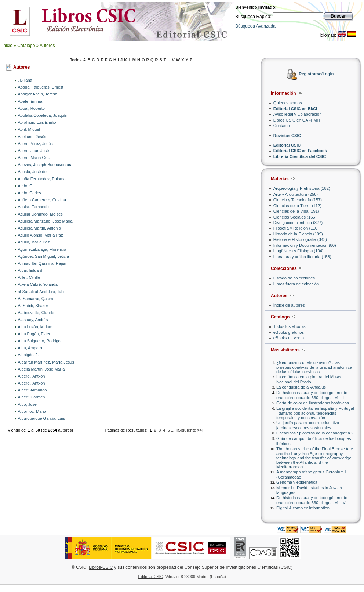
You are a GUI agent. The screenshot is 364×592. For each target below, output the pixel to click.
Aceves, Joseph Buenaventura (45, 165)
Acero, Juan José (34, 151)
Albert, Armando (32, 390)
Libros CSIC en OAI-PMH (297, 120)
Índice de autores (289, 305)
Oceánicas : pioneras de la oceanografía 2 (315, 433)
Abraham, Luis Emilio (37, 122)
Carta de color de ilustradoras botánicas (313, 403)
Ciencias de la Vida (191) (296, 211)
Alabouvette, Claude (36, 313)
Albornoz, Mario (32, 411)
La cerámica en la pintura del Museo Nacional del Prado (309, 379)
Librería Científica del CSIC (300, 156)
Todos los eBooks (290, 326)
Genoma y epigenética (297, 482)
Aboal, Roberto (31, 108)
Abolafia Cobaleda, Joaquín (43, 115)
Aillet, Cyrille (29, 277)
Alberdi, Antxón (32, 376)
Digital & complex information (303, 508)
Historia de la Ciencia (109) (298, 234)
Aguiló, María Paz (34, 242)
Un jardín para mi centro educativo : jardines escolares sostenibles (309, 425)
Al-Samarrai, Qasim (36, 299)
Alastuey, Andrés (33, 320)
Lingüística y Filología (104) (299, 251)
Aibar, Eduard (30, 270)
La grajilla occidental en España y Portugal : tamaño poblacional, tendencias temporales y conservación (315, 413)
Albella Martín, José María (41, 369)
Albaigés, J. (28, 355)
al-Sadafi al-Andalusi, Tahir (42, 292)
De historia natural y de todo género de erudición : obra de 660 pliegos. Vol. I (312, 395)
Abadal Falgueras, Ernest (41, 87)
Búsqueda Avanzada (255, 26)
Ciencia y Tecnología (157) (298, 200)
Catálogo (26, 46)
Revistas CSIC (287, 136)
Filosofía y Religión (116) (296, 228)
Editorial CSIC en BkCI (295, 109)
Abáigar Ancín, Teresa (38, 94)
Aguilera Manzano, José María (45, 221)
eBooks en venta (289, 338)
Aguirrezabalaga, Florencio (42, 249)
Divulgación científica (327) (298, 223)
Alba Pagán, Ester (34, 334)
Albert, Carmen (32, 397)
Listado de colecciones (294, 278)
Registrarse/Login (316, 74)
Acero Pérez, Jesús (35, 144)
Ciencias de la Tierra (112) (297, 206)
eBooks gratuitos (289, 332)
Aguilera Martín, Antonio (39, 228)
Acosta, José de (32, 172)
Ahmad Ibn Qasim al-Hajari (42, 263)
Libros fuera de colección (296, 284)
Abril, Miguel (29, 129)
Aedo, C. (26, 186)
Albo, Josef (28, 404)
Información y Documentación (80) (305, 245)
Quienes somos (288, 103)
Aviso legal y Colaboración (298, 114)
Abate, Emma (30, 101)
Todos (76, 60)
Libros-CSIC (101, 567)
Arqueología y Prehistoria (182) (302, 188)
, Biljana (25, 80)
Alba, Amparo (30, 348)
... (173, 430)
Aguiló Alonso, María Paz (41, 235)
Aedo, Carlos (30, 193)
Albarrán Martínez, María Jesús (46, 362)
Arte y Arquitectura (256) (296, 194)
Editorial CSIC (287, 145)
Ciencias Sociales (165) (295, 217)
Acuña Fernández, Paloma (42, 179)
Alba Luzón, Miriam (35, 327)
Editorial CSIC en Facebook (300, 151)
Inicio (7, 46)
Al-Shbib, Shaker (33, 306)
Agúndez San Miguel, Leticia (43, 256)
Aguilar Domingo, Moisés (40, 214)
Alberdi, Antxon (32, 383)
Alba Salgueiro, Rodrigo (39, 341)
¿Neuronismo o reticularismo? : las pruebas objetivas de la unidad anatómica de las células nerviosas (314, 367)
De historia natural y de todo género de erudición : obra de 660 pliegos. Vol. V (312, 500)
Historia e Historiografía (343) (300, 239)
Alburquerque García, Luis (41, 418)
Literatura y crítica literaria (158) (302, 257)
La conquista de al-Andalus (301, 387)
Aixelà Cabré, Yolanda (38, 284)
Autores (47, 46)
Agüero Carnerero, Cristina (42, 200)
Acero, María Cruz (34, 158)
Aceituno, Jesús (32, 137)
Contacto (282, 126)
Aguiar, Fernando (33, 207)
